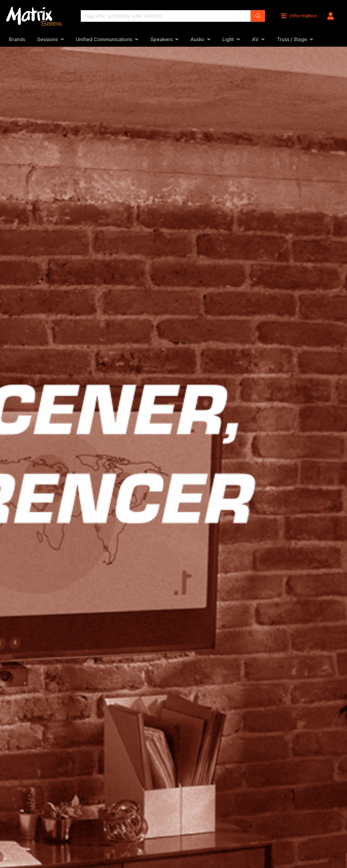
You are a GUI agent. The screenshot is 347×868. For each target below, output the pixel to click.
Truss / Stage (292, 39)
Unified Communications (104, 39)
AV (255, 39)
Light (228, 39)
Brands (17, 39)
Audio (197, 39)
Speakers (162, 39)
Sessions (47, 39)
